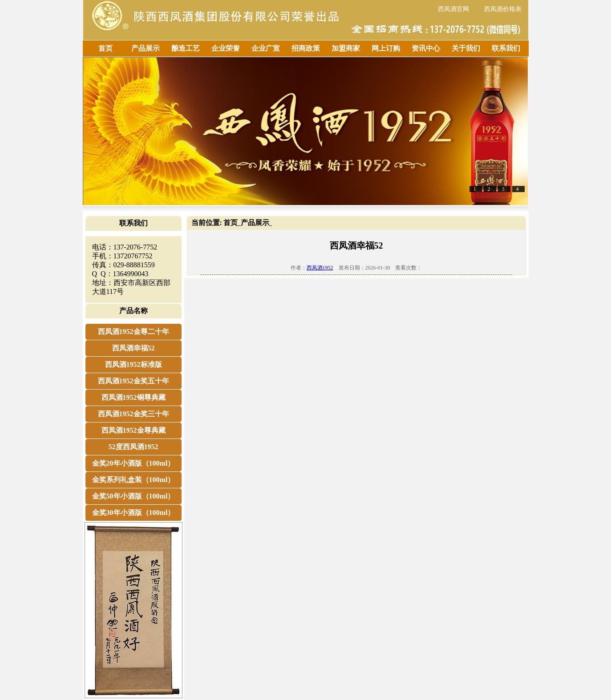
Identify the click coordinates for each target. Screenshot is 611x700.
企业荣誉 (226, 48)
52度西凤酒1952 (134, 447)
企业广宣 (266, 48)
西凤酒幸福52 (134, 348)
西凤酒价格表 (503, 9)
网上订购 (386, 48)
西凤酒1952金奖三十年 (134, 414)
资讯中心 (426, 48)
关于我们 (466, 48)
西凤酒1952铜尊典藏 (134, 397)
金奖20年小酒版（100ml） (134, 463)
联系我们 (506, 48)
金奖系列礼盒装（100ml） (134, 480)
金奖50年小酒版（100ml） (134, 496)
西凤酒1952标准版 (134, 364)
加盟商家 (346, 48)
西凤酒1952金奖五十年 (134, 381)
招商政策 (306, 48)
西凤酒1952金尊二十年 (134, 332)
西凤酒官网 (453, 9)
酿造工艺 (186, 48)
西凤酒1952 (320, 268)
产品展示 (146, 48)
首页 (105, 48)
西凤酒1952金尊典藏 (134, 430)
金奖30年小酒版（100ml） (134, 513)
